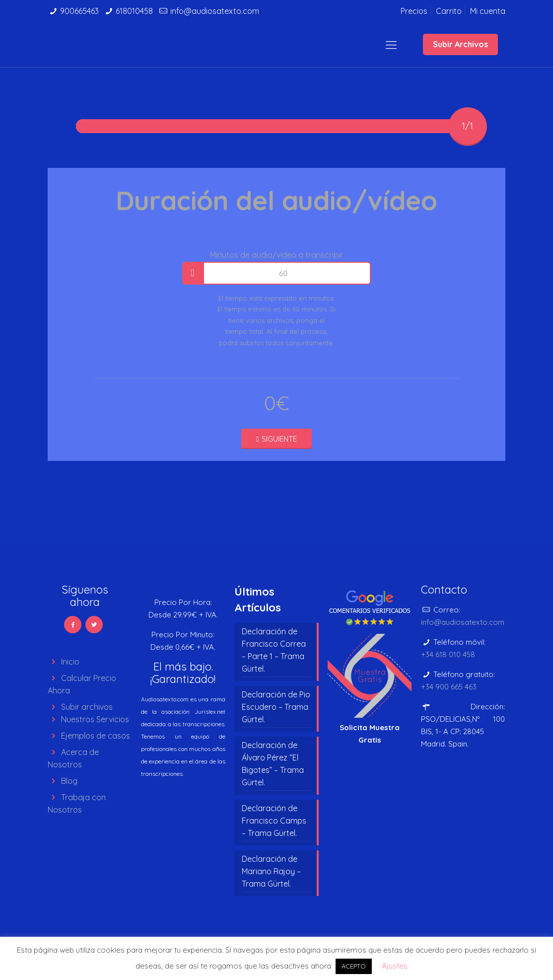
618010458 (134, 11)
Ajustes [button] (395, 966)
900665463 (79, 11)
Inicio (70, 662)
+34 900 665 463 (449, 687)
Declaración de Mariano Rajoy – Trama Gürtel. (271, 871)
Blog (69, 781)
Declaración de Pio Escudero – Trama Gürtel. (276, 707)
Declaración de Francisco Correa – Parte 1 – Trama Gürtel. (274, 650)
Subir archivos (87, 707)
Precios (414, 11)
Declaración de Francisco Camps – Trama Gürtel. (274, 821)
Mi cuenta (488, 11)
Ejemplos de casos (96, 736)
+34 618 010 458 (448, 654)
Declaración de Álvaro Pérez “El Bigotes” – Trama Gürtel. (273, 764)
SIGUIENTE (276, 439)
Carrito (449, 11)
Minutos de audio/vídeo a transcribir (276, 255)
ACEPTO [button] (354, 966)
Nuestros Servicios (95, 719)
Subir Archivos (460, 44)
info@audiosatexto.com (215, 11)
